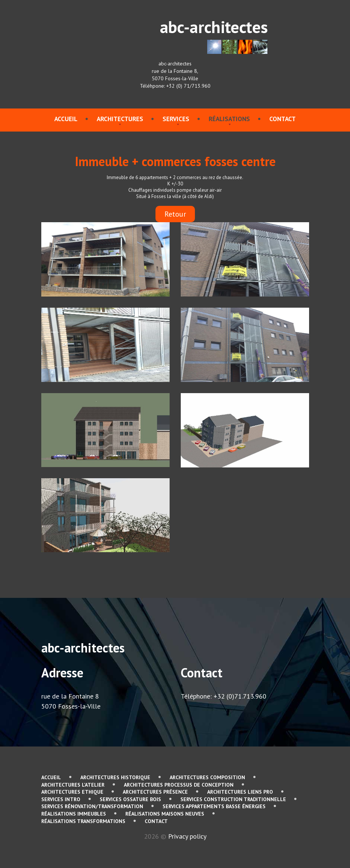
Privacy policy (187, 836)
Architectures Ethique (72, 792)
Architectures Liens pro (240, 792)
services (176, 119)
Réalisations (229, 119)
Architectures (120, 119)
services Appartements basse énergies (214, 806)
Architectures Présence (155, 792)
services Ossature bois (130, 799)
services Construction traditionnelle (233, 799)
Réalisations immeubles (74, 814)
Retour (175, 214)
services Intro (61, 799)
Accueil (66, 119)
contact (282, 119)
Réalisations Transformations (83, 821)
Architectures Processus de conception (179, 785)
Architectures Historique (115, 777)
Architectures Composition (207, 777)
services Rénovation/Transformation (92, 806)
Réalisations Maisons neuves (165, 814)
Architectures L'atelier (73, 785)
